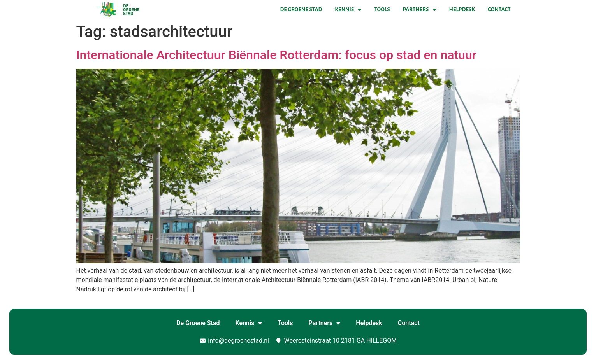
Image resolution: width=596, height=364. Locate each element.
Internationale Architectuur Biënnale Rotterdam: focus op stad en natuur (277, 55)
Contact (499, 10)
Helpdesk (462, 10)
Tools (382, 10)
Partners (420, 10)
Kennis (348, 10)
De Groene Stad (301, 10)
